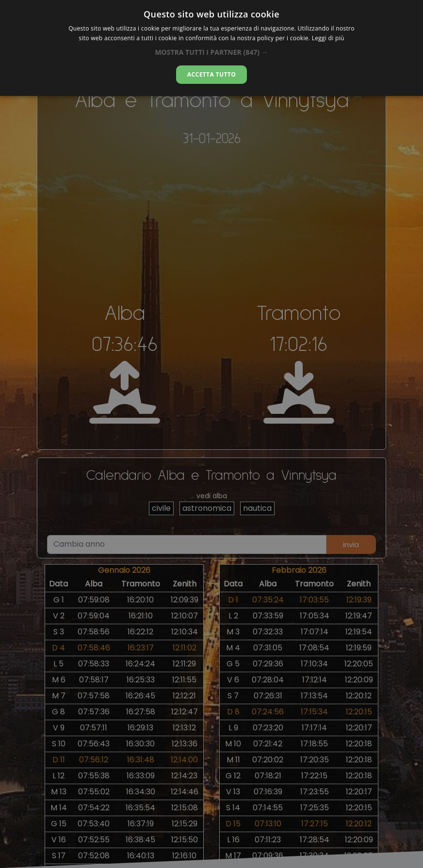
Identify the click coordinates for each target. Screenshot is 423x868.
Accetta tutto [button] (211, 74)
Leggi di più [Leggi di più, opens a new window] (328, 38)
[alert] (211, 434)
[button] (211, 52)
